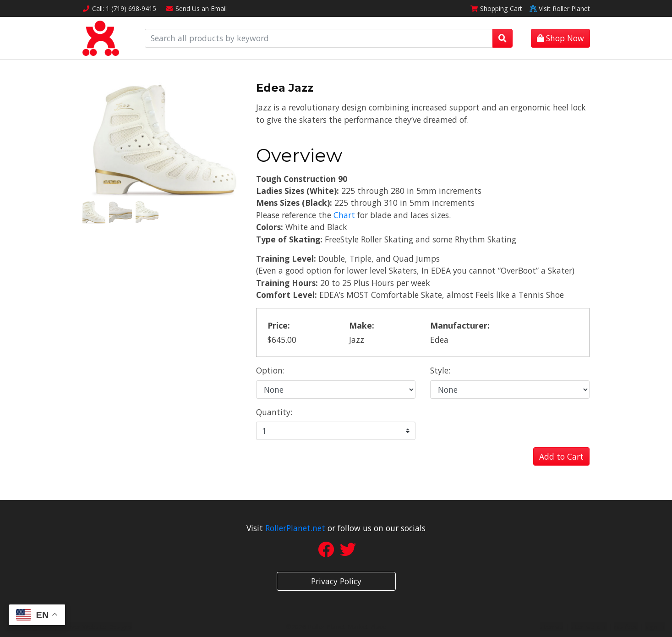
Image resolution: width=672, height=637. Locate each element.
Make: (362, 325)
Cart (496, 8)
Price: (279, 325)
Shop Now (560, 38)
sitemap (552, 627)
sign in (655, 627)
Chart (344, 215)
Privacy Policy (336, 581)
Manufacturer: (460, 325)
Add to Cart (561, 456)
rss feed (626, 627)
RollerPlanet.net (295, 528)
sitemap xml (589, 627)
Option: (270, 370)
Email (196, 8)
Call (120, 8)
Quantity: (274, 412)
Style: (440, 370)
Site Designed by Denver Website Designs (70, 627)
